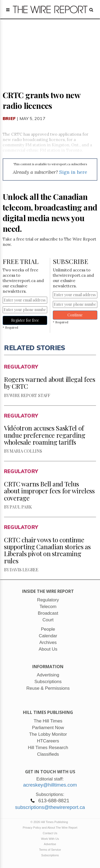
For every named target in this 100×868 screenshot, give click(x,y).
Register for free (25, 320)
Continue (75, 315)
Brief (9, 118)
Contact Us (50, 833)
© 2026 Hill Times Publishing (50, 822)
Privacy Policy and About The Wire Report (50, 828)
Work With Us (50, 839)
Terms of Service (50, 850)
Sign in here (73, 172)
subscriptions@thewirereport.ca (50, 807)
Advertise (50, 844)
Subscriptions (50, 855)
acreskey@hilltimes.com (50, 785)
